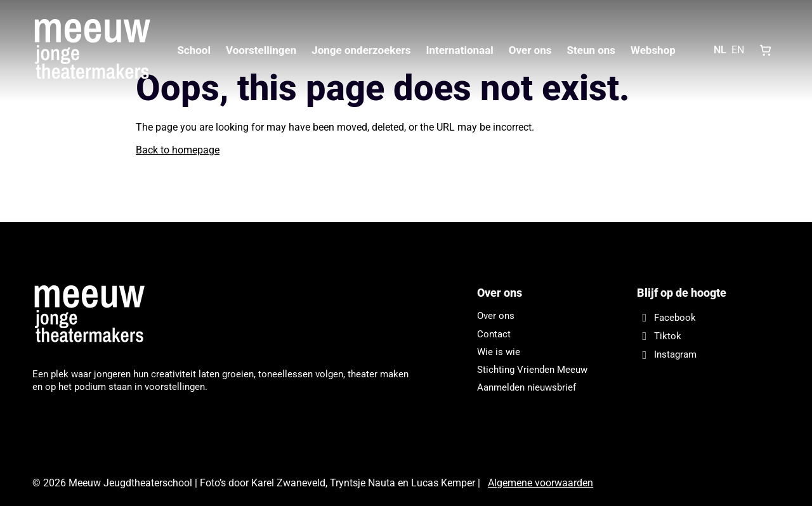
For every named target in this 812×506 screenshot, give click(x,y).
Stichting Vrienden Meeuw (532, 370)
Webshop (653, 50)
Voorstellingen (261, 50)
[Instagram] (708, 355)
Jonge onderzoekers (361, 50)
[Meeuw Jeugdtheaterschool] (96, 315)
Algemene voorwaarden (540, 483)
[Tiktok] (708, 336)
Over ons (530, 50)
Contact (494, 334)
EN (738, 50)
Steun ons (591, 50)
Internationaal (459, 50)
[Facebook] (708, 317)
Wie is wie (499, 352)
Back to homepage (178, 150)
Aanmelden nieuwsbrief (527, 387)
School (194, 50)
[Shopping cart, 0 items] (766, 50)
